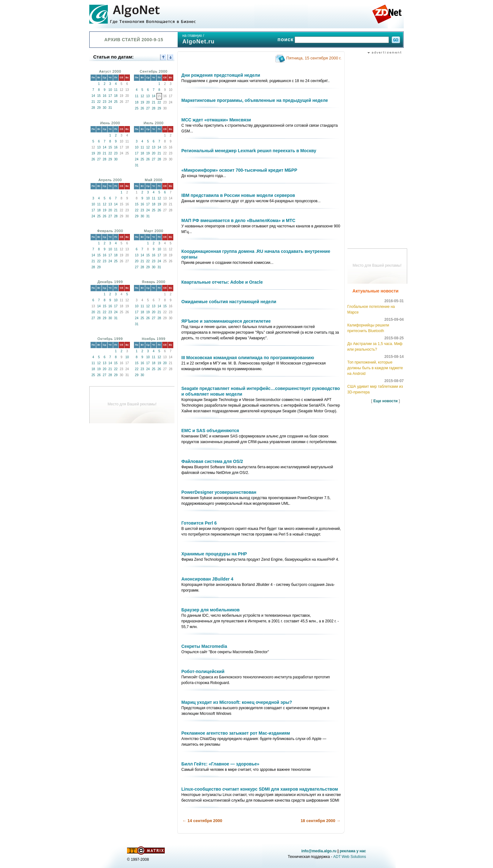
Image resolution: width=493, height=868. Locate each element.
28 (93, 108)
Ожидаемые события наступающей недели (229, 302)
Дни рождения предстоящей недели (221, 75)
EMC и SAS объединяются (210, 431)
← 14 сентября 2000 (202, 821)
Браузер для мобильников (210, 610)
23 (105, 102)
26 (142, 108)
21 (93, 102)
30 (105, 108)
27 (148, 108)
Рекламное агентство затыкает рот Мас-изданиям (236, 733)
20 (148, 102)
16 (105, 96)
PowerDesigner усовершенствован (219, 492)
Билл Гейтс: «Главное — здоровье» (220, 764)
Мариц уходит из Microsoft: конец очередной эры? (237, 702)
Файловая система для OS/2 (212, 461)
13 (148, 96)
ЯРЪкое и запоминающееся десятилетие (226, 321)
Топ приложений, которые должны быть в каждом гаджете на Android (375, 368)
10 (110, 90)
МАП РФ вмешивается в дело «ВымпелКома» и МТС (238, 220)
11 (116, 90)
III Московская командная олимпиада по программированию (248, 358)
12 (142, 96)
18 (116, 96)
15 (99, 96)
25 (116, 102)
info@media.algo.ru (319, 851)
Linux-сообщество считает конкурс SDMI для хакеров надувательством (260, 789)
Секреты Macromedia (204, 646)
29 (99, 108)
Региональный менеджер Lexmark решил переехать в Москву (249, 151)
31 (110, 108)
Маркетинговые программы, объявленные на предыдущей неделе (255, 100)
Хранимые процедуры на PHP (214, 554)
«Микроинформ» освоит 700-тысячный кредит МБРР (239, 170)
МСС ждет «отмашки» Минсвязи (216, 120)
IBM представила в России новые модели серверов (238, 195)
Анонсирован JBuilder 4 (207, 579)
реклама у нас (353, 851)
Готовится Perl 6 (199, 523)
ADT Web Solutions (350, 857)
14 (93, 96)
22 (99, 102)
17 (110, 96)
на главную (192, 36)
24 (110, 102)
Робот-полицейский (203, 671)
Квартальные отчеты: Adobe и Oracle (222, 282)
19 (142, 102)
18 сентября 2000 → (321, 821)
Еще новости (386, 401)
